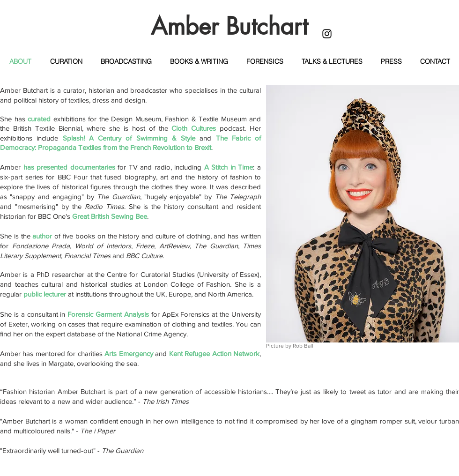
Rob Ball (303, 346)
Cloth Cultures (194, 128)
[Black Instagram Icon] (327, 34)
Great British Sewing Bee (110, 216)
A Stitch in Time (229, 167)
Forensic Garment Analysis (108, 314)
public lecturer (45, 294)
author (42, 236)
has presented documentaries (69, 167)
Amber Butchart (229, 26)
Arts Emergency (129, 353)
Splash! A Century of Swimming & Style (129, 138)
